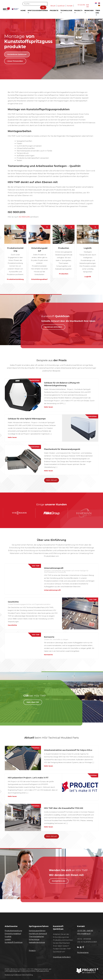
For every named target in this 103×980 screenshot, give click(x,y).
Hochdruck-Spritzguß (38, 934)
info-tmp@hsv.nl (84, 934)
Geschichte (12, 625)
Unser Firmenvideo (15, 61)
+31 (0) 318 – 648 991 (85, 931)
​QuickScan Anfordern (62, 957)
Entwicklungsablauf (39, 279)
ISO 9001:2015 (24, 217)
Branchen (89, 12)
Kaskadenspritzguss (37, 942)
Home (23, 10)
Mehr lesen (48, 407)
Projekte (54, 10)
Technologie (66, 12)
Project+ (78, 12)
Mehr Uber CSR (33, 702)
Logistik (88, 277)
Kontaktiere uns (59, 881)
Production (64, 274)
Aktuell (53, 6)
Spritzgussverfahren (38, 12)
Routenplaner (83, 952)
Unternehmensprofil (52, 590)
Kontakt (70, 6)
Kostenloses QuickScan (17, 54)
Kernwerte (48, 655)
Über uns (98, 13)
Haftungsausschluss (42, 971)
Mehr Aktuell (52, 480)
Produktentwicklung (15, 279)
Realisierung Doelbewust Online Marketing (19, 975)
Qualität (8, 937)
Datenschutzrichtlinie (28, 971)
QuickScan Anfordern (53, 327)
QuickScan (61, 6)
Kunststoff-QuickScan (14, 942)
